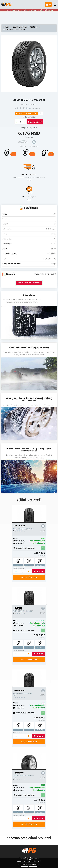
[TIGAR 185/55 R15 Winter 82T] (29, 514)
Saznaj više (33, 865)
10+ (43, 548)
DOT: (17, 538)
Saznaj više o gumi (29, 577)
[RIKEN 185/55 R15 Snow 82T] (29, 596)
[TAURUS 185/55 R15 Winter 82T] (29, 678)
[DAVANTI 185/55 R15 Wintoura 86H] (29, 761)
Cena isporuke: (20, 541)
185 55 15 (34, 27)
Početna (6, 27)
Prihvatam (25, 865)
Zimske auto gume (20, 27)
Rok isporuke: (19, 543)
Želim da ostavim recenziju (29, 283)
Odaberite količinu (29, 117)
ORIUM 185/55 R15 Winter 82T (15, 30)
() (49, 5)
